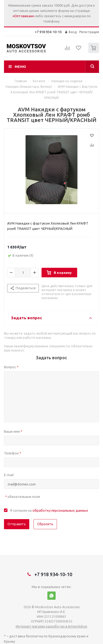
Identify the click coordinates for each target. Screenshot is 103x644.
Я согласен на (49, 510)
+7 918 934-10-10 (48, 32)
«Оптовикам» (23, 16)
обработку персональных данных (60, 510)
